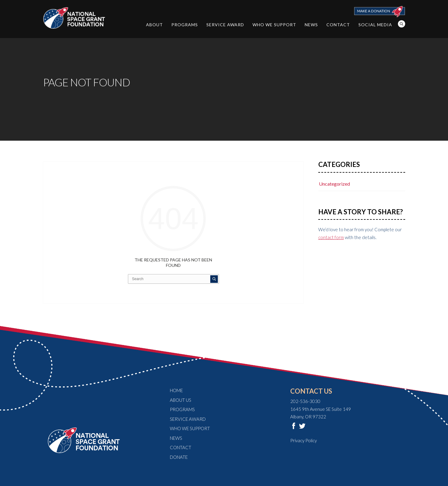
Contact (338, 25)
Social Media (375, 25)
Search (402, 24)
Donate (179, 457)
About (154, 25)
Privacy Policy (303, 440)
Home (176, 390)
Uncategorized (334, 184)
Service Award (225, 25)
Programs (185, 25)
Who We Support (274, 25)
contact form (331, 237)
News (311, 25)
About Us (181, 400)
